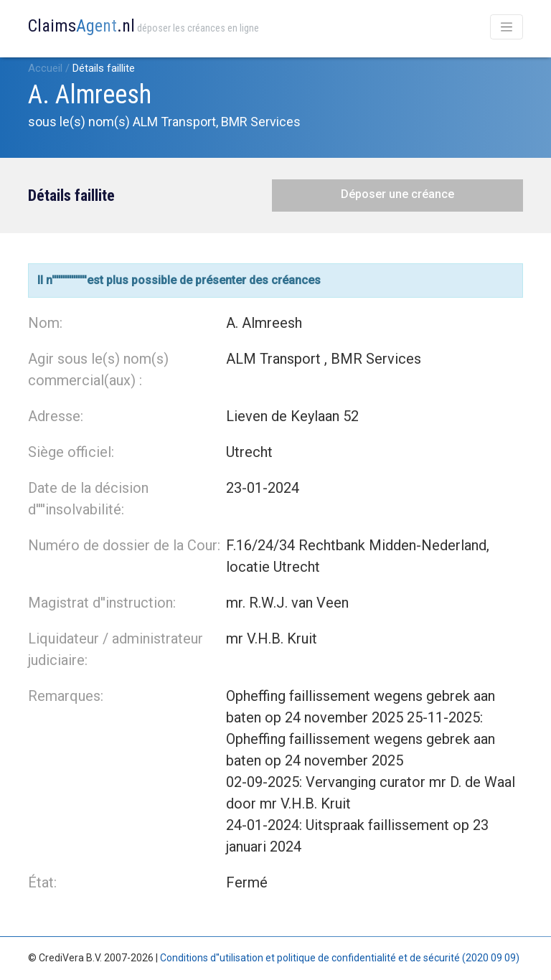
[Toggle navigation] (507, 27)
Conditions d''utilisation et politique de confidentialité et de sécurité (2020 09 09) (340, 958)
